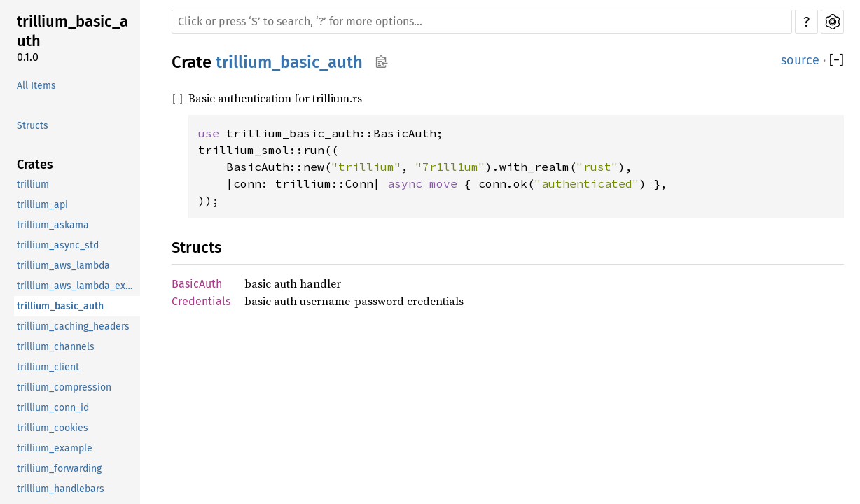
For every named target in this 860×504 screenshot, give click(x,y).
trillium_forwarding (59, 469)
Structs (33, 126)
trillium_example (55, 448)
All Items (36, 86)
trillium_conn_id (53, 408)
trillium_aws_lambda (63, 266)
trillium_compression (64, 387)
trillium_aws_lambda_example (77, 286)
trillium (33, 184)
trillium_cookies (53, 428)
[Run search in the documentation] (482, 22)
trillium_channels (56, 347)
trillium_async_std (58, 245)
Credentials (201, 301)
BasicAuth (197, 284)
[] (837, 61)
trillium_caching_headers (73, 327)
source (800, 60)
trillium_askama (53, 225)
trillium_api (42, 205)
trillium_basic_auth (72, 31)
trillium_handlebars (61, 489)
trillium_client (48, 367)
